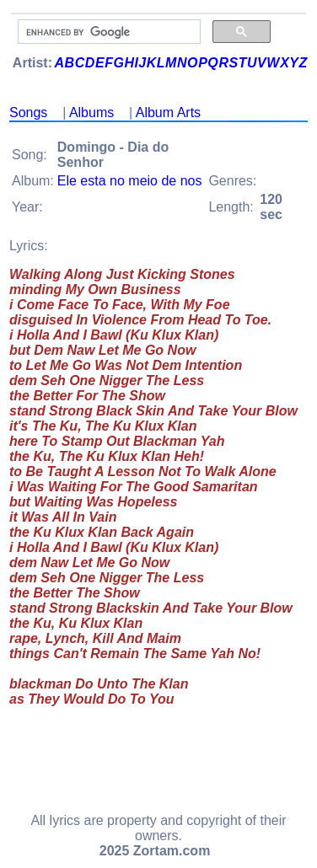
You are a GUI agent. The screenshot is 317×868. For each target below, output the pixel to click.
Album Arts (168, 113)
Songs (28, 113)
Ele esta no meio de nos (130, 181)
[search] (107, 32)
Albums (91, 113)
